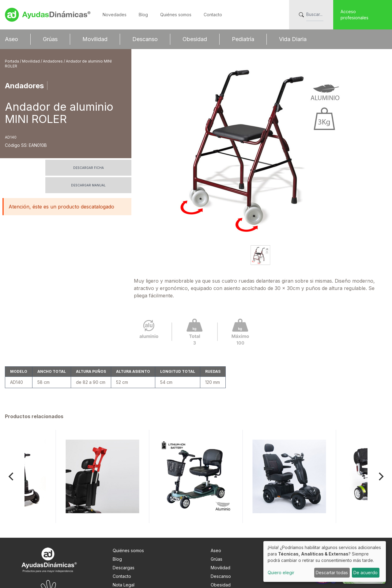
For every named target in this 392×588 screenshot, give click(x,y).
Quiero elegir (281, 573)
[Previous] (12, 441)
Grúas (50, 39)
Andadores (53, 61)
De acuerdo (366, 573)
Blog (143, 15)
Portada (12, 61)
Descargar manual (88, 185)
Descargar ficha (89, 168)
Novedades (115, 15)
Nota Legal (124, 550)
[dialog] (325, 561)
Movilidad (95, 39)
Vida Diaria (293, 39)
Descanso (145, 39)
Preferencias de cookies (138, 567)
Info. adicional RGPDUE (136, 558)
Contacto (213, 15)
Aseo (11, 39)
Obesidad (195, 39)
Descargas (124, 533)
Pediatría (243, 39)
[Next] (380, 441)
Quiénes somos (176, 15)
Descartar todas (332, 573)
